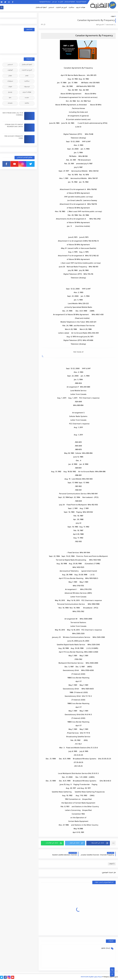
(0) (43, 25)
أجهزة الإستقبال (41, 8)
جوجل (10, 76)
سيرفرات (10, 81)
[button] (98, 843)
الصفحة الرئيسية (81, 2)
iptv (10, 98)
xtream (10, 103)
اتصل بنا (61, 2)
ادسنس (51, 8)
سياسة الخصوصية (45, 2)
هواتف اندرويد (81, 8)
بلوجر (27, 76)
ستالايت (71, 8)
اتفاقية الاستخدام (70, 2)
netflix (27, 103)
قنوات (113, 17)
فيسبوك (27, 87)
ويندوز (10, 92)
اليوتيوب (10, 70)
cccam (27, 98)
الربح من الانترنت (61, 8)
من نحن (54, 2)
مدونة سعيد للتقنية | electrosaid (91, 977)
